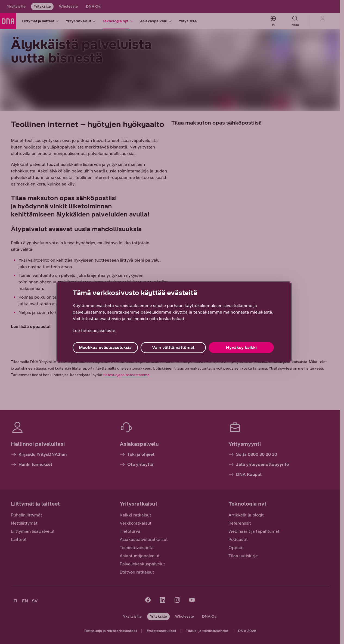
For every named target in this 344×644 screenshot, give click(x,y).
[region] (174, 322)
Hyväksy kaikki (241, 347)
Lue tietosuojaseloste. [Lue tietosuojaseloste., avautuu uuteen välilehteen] (94, 331)
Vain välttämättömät (173, 347)
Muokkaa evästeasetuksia (105, 347)
